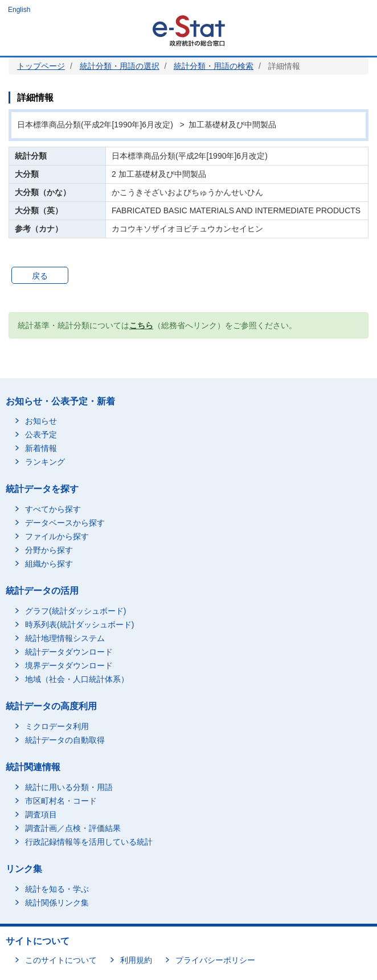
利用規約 (136, 960)
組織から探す (49, 564)
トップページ (41, 66)
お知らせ (41, 421)
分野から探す (49, 550)
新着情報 (41, 448)
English (19, 10)
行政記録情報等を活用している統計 (89, 842)
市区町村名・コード (61, 801)
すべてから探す (53, 509)
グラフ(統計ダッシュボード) (75, 611)
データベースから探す (65, 523)
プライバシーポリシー (215, 960)
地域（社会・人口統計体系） (77, 679)
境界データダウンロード (69, 665)
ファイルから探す (57, 536)
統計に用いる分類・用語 (69, 787)
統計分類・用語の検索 (214, 66)
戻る (40, 276)
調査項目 (41, 814)
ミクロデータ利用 (57, 726)
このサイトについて (61, 960)
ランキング (45, 462)
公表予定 (41, 435)
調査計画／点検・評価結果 (73, 828)
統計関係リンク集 (57, 903)
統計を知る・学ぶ (57, 889)
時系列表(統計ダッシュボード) (79, 625)
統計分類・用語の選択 (120, 66)
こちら (141, 325)
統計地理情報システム (65, 638)
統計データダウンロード (69, 652)
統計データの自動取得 (65, 740)
